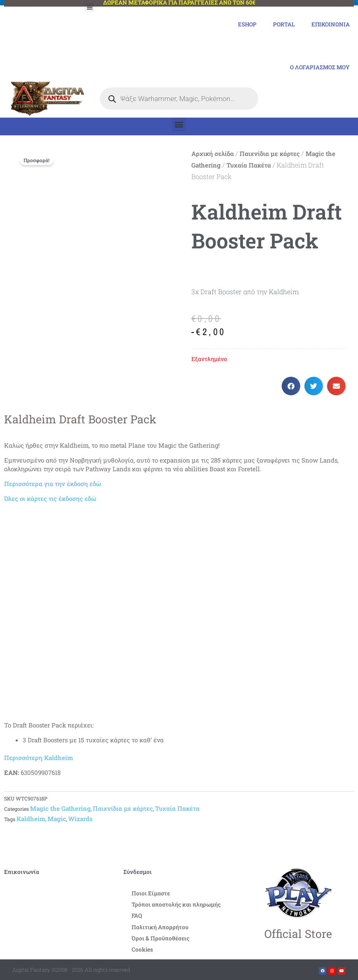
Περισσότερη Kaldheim (39, 758)
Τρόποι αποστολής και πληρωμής (176, 905)
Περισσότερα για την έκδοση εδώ (53, 484)
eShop (247, 24)
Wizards (80, 819)
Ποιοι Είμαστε (151, 894)
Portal (284, 24)
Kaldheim (31, 819)
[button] (90, 8)
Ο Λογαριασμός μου (319, 68)
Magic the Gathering (60, 809)
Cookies (142, 949)
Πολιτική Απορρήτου (160, 927)
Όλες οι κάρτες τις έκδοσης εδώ (50, 498)
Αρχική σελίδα (213, 154)
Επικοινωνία (330, 24)
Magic (57, 819)
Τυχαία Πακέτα (249, 165)
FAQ (137, 916)
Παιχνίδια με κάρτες (270, 154)
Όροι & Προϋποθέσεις (160, 938)
